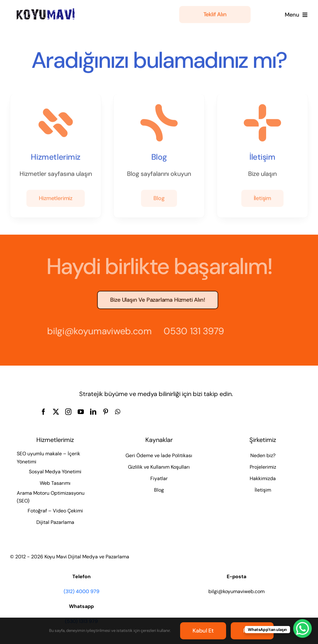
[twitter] (56, 412)
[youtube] (81, 412)
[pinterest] (106, 412)
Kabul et (203, 631)
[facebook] (43, 412)
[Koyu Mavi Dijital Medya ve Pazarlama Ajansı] (46, 10)
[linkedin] (93, 412)
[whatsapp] (118, 412)
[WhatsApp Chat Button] (302, 628)
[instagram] (68, 412)
